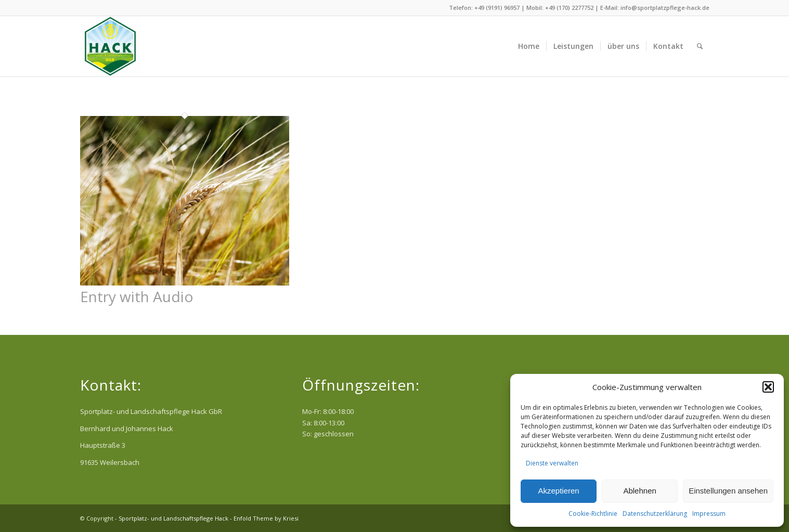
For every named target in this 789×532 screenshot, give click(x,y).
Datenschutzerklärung (655, 514)
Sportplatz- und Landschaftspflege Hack (173, 518)
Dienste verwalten (552, 463)
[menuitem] (529, 46)
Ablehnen (639, 491)
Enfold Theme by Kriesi (266, 518)
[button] (768, 387)
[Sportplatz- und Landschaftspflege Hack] (110, 46)
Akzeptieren (558, 491)
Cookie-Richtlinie (593, 514)
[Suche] (700, 46)
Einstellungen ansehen (728, 491)
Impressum (709, 514)
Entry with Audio (137, 296)
